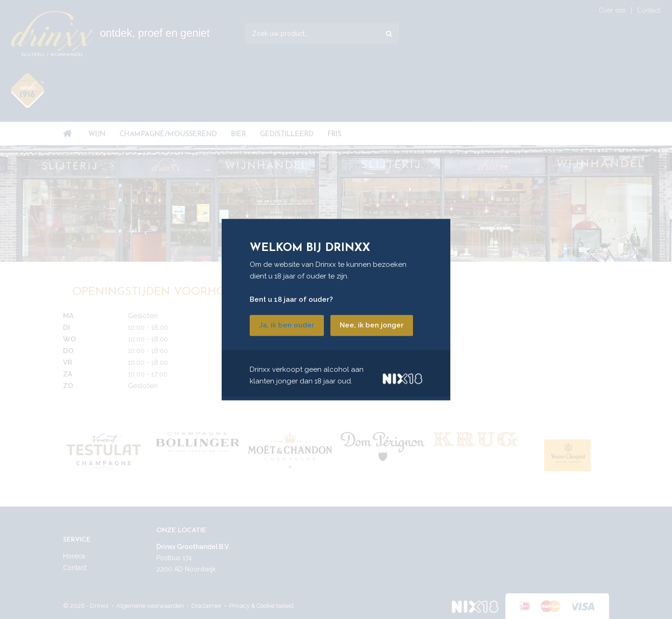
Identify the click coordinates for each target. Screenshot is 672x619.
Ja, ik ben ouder (287, 325)
